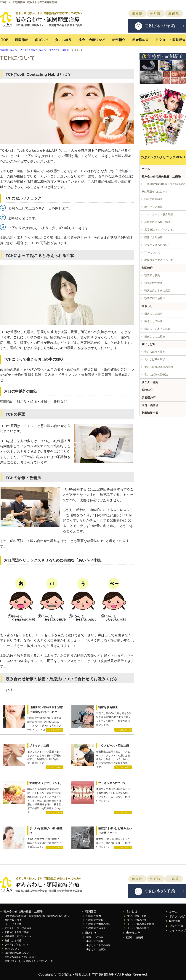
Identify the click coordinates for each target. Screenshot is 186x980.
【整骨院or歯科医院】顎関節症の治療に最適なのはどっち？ (164, 188)
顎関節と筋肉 (152, 275)
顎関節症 (21, 42)
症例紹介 (120, 42)
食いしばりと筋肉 (155, 352)
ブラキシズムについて (157, 245)
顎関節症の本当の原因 (157, 291)
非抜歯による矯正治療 (157, 222)
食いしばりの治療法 (156, 375)
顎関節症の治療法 (155, 298)
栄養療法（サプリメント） (160, 230)
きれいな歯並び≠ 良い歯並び (20, 957)
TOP (6, 42)
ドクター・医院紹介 (169, 42)
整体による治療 (153, 237)
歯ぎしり (41, 42)
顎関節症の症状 (153, 283)
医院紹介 (147, 390)
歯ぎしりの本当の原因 (157, 329)
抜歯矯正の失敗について (159, 260)
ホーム (146, 169)
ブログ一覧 (176, 926)
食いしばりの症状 (155, 359)
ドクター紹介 (150, 382)
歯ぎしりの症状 (153, 321)
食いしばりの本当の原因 (159, 367)
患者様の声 (141, 42)
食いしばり (63, 42)
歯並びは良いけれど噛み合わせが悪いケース (29, 961)
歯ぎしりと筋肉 (153, 314)
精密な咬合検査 (153, 199)
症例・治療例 (150, 405)
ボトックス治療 (153, 207)
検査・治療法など (92, 42)
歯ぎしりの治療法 (155, 336)
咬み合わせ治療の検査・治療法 (54, 50)
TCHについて (152, 252)
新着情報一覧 (150, 413)
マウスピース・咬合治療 (159, 214)
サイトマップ (178, 930)
